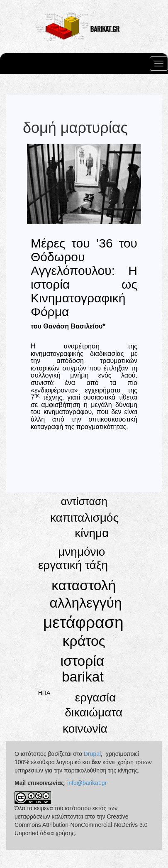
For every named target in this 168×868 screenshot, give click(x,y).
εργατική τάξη (73, 565)
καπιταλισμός (84, 518)
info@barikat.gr (87, 783)
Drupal (92, 754)
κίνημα (92, 533)
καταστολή (84, 585)
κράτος (84, 641)
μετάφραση (83, 622)
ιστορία (83, 661)
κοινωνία (85, 729)
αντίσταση (84, 501)
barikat (83, 677)
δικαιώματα (94, 712)
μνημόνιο (82, 552)
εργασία (95, 698)
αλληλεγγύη (86, 603)
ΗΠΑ (44, 693)
